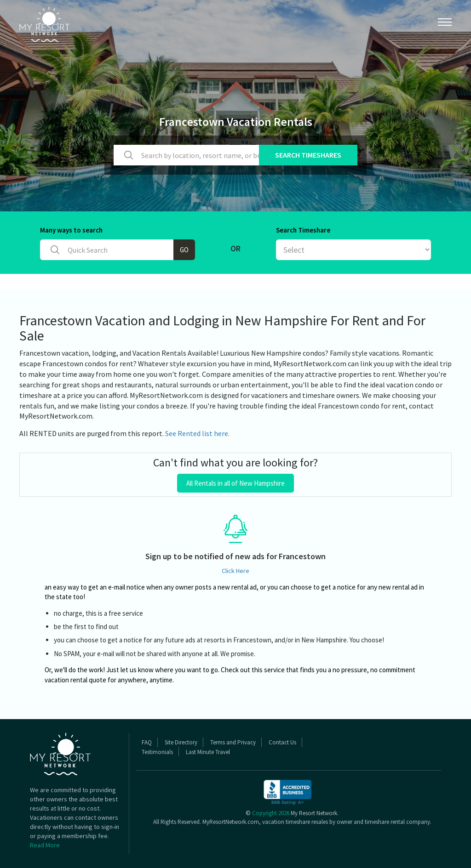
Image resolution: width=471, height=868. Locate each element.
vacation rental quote (75, 680)
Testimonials (157, 752)
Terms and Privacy (233, 742)
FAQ (147, 742)
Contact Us (282, 742)
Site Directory (181, 742)
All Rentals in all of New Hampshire (235, 483)
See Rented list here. (197, 433)
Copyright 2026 (271, 813)
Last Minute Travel (208, 752)
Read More (45, 845)
